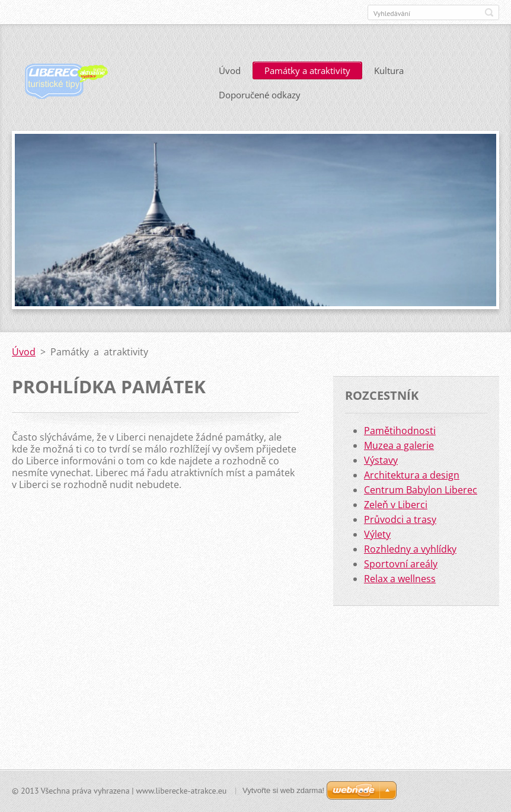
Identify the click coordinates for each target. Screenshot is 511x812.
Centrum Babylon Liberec (421, 490)
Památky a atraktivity (307, 70)
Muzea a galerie (399, 445)
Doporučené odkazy (260, 95)
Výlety (377, 534)
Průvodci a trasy (400, 519)
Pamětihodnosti (400, 431)
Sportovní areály (401, 564)
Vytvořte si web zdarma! (283, 790)
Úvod (230, 70)
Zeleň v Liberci (396, 505)
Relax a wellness (400, 579)
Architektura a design (412, 475)
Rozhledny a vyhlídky (410, 549)
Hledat (489, 12)
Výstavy (381, 460)
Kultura (389, 70)
